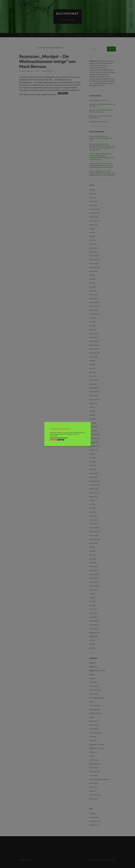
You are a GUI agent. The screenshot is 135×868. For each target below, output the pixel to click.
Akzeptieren (54, 440)
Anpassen (61, 440)
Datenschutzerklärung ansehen (59, 438)
